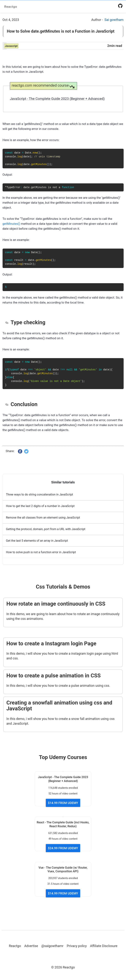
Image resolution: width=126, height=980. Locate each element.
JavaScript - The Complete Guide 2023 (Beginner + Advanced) (57, 99)
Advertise (31, 946)
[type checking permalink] (8, 322)
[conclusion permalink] (8, 404)
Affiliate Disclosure (104, 946)
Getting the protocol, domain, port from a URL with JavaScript (46, 529)
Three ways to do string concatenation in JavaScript (40, 495)
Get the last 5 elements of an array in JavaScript (37, 541)
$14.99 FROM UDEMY (63, 803)
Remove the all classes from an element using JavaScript (43, 518)
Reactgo (11, 7)
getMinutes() (11, 224)
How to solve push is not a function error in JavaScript (41, 553)
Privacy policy (77, 946)
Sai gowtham (114, 20)
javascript (11, 46)
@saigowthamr (52, 946)
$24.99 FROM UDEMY (63, 848)
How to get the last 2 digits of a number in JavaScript (40, 506)
